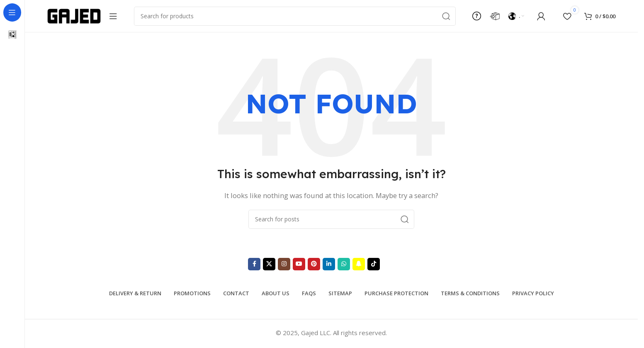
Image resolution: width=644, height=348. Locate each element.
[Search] (295, 17)
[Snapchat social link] (359, 265)
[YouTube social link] (299, 265)
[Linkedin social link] (329, 265)
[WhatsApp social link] (344, 265)
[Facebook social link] (254, 265)
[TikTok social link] (374, 265)
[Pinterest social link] (314, 265)
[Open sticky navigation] (113, 17)
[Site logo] (74, 16)
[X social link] (269, 265)
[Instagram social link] (284, 265)
